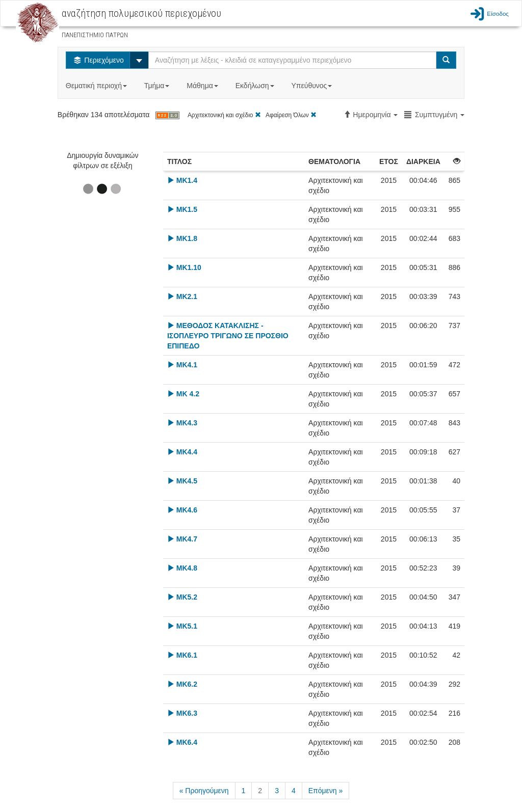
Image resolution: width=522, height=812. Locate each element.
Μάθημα (203, 86)
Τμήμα (158, 86)
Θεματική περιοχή (97, 86)
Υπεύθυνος (312, 86)
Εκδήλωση (256, 86)
